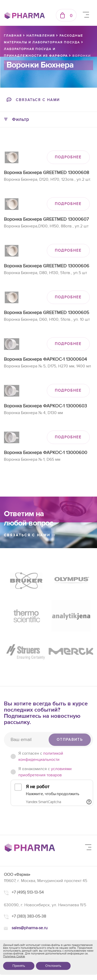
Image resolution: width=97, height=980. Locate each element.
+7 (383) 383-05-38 (29, 916)
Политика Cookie (14, 956)
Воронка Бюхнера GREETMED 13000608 (46, 173)
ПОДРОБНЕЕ (68, 157)
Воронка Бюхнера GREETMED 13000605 (47, 313)
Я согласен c (41, 756)
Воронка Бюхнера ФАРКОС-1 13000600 (46, 453)
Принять (19, 966)
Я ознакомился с (45, 772)
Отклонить (53, 966)
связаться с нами (30, 535)
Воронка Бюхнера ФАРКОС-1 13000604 (45, 359)
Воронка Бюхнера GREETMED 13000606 (47, 266)
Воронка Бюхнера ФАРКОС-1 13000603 (45, 406)
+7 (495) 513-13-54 (28, 892)
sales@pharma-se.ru (30, 928)
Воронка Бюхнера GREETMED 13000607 (46, 219)
